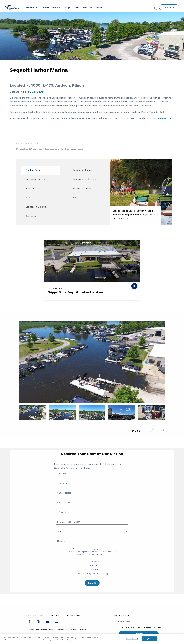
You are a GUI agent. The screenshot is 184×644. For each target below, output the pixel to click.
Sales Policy (33, 630)
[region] (92, 639)
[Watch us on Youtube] (47, 623)
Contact (98, 8)
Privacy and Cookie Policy (96, 574)
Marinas (56, 8)
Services (45, 8)
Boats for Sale (32, 8)
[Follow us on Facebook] (29, 623)
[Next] (161, 431)
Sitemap (82, 630)
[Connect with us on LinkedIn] (56, 623)
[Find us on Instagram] (38, 623)
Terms (73, 630)
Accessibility (62, 630)
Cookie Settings (132, 639)
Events (76, 8)
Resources (87, 8)
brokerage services (163, 118)
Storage (66, 8)
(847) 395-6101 (32, 92)
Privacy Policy (48, 630)
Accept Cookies (149, 639)
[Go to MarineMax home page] (12, 7)
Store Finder (169, 7)
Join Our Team (74, 615)
